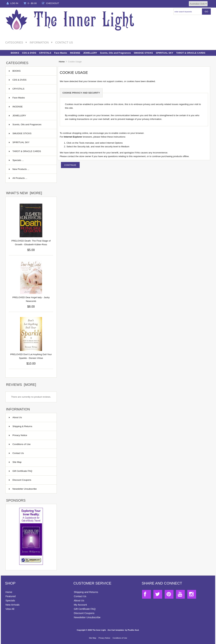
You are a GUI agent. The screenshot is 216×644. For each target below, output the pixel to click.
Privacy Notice (18, 435)
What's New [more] (24, 193)
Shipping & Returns (21, 426)
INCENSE (75, 53)
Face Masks (61, 53)
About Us (15, 417)
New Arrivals (12, 605)
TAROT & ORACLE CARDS (191, 53)
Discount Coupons (20, 480)
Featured (10, 596)
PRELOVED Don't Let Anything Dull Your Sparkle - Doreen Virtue (31, 356)
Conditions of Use (20, 444)
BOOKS (15, 53)
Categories (14, 42)
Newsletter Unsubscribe (23, 489)
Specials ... (16, 160)
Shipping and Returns (86, 592)
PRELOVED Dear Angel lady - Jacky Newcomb (31, 299)
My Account (80, 605)
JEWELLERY (90, 53)
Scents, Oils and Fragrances (115, 53)
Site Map (15, 462)
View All (10, 609)
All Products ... (18, 178)
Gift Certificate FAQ (21, 471)
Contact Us (64, 42)
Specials (10, 600)
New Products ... (19, 169)
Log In (12, 3)
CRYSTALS (45, 53)
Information (39, 42)
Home (62, 62)
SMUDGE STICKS (143, 53)
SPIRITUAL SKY (164, 53)
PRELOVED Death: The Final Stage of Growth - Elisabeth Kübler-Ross (31, 243)
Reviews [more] (21, 385)
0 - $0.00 (30, 3)
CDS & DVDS (29, 53)
